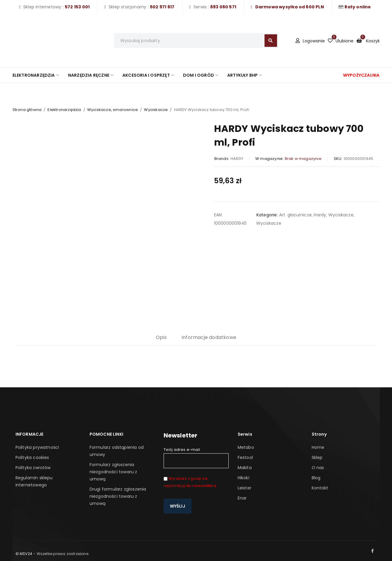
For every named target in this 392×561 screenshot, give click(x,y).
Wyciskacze (156, 110)
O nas (318, 468)
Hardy (320, 215)
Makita (245, 468)
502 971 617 (162, 7)
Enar (242, 498)
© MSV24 (24, 554)
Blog (316, 478)
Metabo (246, 447)
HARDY (237, 159)
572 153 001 (77, 7)
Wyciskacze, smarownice (113, 110)
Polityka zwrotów (33, 468)
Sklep (317, 457)
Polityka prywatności (37, 447)
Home (318, 447)
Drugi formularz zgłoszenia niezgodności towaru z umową (118, 496)
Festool (245, 457)
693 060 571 (223, 7)
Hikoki (243, 478)
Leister (245, 488)
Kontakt (320, 488)
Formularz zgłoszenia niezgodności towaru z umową (113, 472)
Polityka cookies (32, 457)
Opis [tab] (161, 337)
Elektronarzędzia (64, 110)
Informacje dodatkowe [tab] (209, 337)
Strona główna (27, 110)
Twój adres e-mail (196, 457)
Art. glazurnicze (295, 215)
